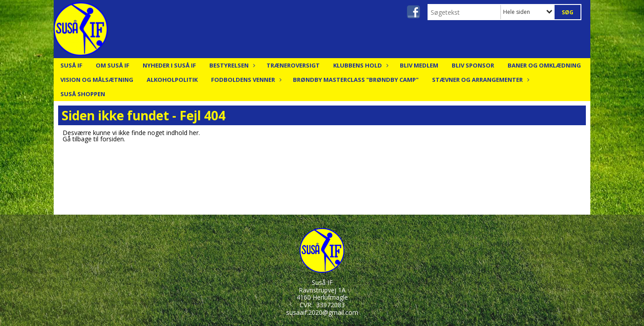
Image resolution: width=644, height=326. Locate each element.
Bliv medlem (419, 65)
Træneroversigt (293, 65)
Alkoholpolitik (172, 80)
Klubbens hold (360, 65)
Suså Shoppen (83, 94)
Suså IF (71, 65)
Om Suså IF (112, 65)
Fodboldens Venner (245, 80)
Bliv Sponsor (473, 65)
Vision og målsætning (97, 80)
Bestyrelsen (231, 65)
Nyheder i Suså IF (169, 65)
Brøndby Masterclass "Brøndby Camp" (356, 80)
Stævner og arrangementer (480, 80)
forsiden (112, 139)
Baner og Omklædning (544, 65)
